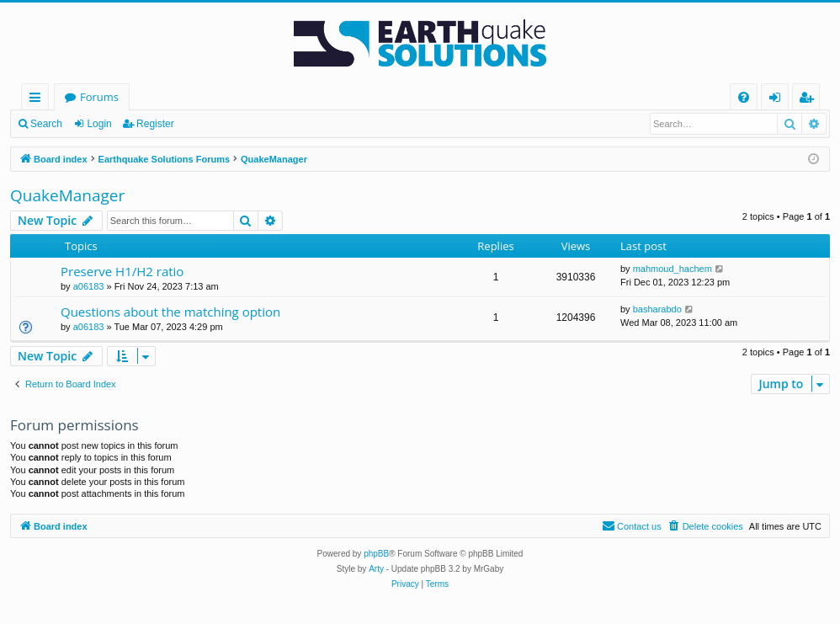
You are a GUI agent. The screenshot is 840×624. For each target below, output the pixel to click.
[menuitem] (744, 97)
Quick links (38, 100)
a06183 (89, 286)
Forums (99, 97)
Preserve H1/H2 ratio (122, 271)
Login (99, 124)
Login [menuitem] (778, 100)
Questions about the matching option (170, 312)
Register (155, 124)
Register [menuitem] (810, 100)
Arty (376, 569)
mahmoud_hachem (673, 269)
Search (46, 124)
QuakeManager (67, 195)
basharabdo (657, 309)
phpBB (376, 554)
